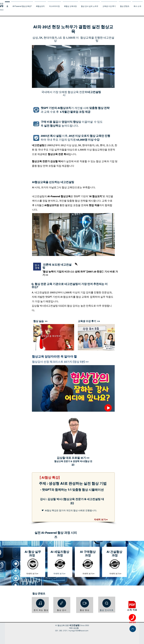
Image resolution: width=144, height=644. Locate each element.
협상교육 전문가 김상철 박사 (48, 161)
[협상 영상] (85, 610)
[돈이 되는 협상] (41, 610)
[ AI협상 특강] (50, 478)
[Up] (133, 629)
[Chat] (107, 603)
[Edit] (62, 603)
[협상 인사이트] (107, 610)
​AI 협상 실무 (33, 552)
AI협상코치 (64, 108)
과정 (32, 555)
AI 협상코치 (96, 196)
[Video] (85, 603)
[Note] (40, 603)
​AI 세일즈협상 (60, 552)
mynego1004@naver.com (79, 631)
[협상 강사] (62, 610)
